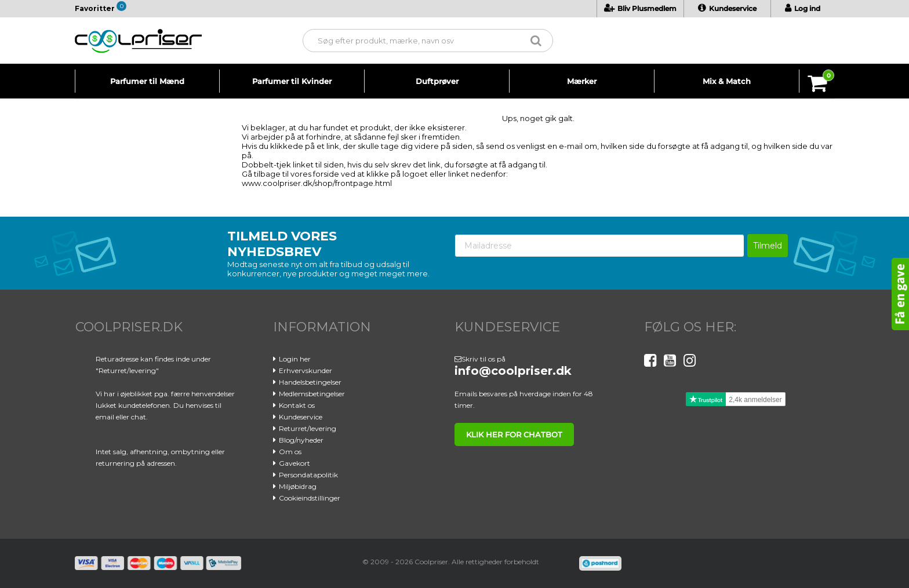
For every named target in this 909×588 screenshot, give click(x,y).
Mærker (582, 81)
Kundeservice (727, 8)
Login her (295, 359)
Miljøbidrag (298, 486)
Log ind (803, 8)
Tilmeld (768, 246)
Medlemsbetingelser (312, 394)
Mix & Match (727, 81)
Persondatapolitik (308, 475)
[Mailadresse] (599, 246)
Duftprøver (437, 81)
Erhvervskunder (306, 370)
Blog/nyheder (301, 440)
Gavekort (294, 463)
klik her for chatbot (514, 434)
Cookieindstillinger (310, 498)
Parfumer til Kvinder (292, 81)
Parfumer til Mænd (147, 81)
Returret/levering (308, 428)
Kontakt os (297, 405)
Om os (290, 452)
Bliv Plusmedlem (640, 8)
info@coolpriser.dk (513, 371)
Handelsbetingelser (310, 382)
